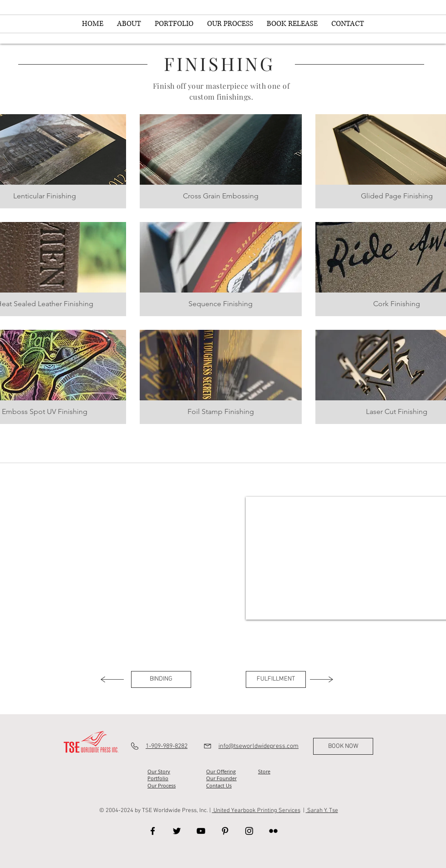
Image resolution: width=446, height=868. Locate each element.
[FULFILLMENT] (276, 679)
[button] (221, 161)
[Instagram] (249, 831)
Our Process (162, 785)
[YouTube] (201, 831)
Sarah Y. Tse (322, 811)
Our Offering (221, 771)
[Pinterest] (225, 831)
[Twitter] (177, 831)
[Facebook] (153, 831)
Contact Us (219, 785)
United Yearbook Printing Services (256, 811)
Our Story (159, 771)
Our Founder (221, 778)
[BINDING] (161, 679)
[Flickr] (273, 831)
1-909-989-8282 (167, 746)
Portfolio (158, 778)
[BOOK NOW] (343, 746)
